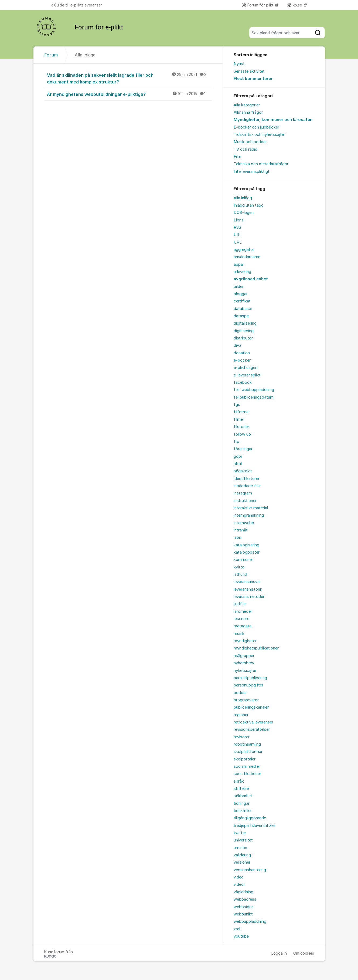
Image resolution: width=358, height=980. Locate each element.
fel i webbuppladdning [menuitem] (254, 390)
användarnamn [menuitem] (247, 257)
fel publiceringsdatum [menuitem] (254, 397)
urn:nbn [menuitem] (240, 848)
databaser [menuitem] (243, 309)
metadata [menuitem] (243, 626)
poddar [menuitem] (240, 693)
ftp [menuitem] (236, 442)
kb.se (295, 5)
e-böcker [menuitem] (242, 360)
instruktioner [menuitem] (245, 501)
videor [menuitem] (239, 884)
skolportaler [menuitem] (245, 759)
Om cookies (304, 953)
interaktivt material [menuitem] (251, 508)
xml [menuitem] (237, 929)
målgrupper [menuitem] (244, 656)
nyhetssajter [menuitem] (245, 671)
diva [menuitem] (237, 345)
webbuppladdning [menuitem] (250, 921)
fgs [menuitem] (237, 405)
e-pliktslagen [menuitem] (246, 368)
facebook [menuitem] (243, 382)
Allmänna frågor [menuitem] (248, 112)
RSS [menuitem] (237, 227)
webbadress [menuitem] (245, 899)
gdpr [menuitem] (238, 456)
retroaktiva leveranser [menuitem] (253, 722)
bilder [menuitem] (239, 287)
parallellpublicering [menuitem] (250, 678)
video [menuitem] (239, 877)
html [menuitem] (238, 464)
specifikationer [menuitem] (247, 774)
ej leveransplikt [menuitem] (247, 375)
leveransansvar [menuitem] (247, 582)
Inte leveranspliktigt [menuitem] (252, 171)
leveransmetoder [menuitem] (249, 597)
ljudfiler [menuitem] (240, 604)
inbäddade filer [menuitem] (247, 486)
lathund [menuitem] (240, 574)
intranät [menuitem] (241, 530)
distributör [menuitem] (243, 338)
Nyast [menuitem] (239, 64)
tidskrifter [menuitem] (243, 811)
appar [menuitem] (239, 264)
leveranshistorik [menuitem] (248, 589)
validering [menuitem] (242, 855)
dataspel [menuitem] (242, 316)
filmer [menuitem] (239, 419)
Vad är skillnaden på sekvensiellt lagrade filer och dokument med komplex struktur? (129, 78)
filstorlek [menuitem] (242, 427)
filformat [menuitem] (242, 412)
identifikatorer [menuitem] (247, 479)
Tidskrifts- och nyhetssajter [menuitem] (259, 134)
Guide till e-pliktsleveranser (77, 5)
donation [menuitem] (242, 353)
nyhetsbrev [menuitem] (244, 663)
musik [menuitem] (239, 634)
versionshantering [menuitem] (250, 870)
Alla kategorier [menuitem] (247, 105)
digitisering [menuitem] (244, 331)
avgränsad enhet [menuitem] (251, 279)
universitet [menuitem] (243, 840)
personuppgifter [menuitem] (248, 685)
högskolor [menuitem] (243, 471)
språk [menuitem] (239, 781)
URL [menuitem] (238, 242)
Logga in (279, 953)
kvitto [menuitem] (239, 567)
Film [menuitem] (237, 157)
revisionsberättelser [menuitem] (252, 729)
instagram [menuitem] (243, 493)
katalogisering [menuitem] (246, 545)
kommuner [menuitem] (243, 560)
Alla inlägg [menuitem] (243, 198)
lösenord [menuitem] (242, 619)
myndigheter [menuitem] (245, 641)
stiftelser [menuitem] (242, 789)
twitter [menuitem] (240, 833)
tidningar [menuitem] (242, 803)
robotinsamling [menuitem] (247, 744)
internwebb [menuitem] (244, 523)
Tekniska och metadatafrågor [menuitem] (261, 164)
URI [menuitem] (237, 235)
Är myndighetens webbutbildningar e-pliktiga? (129, 94)
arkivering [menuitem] (242, 272)
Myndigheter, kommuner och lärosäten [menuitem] (273, 120)
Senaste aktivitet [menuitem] (249, 71)
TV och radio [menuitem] (246, 149)
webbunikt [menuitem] (243, 914)
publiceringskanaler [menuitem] (251, 707)
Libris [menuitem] (239, 220)
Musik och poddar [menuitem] (250, 142)
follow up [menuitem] (242, 434)
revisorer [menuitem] (242, 737)
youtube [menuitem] (241, 936)
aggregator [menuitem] (244, 250)
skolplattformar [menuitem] (248, 752)
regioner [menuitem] (241, 715)
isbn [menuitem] (237, 537)
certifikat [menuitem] (242, 301)
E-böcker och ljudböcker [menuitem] (256, 127)
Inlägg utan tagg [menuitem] (249, 205)
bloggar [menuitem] (241, 294)
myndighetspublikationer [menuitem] (256, 648)
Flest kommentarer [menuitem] (253, 79)
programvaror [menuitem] (246, 700)
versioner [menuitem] (242, 862)
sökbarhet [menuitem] (243, 796)
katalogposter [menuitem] (247, 552)
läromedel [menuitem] (243, 611)
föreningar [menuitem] (243, 449)
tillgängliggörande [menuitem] (250, 818)
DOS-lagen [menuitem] (244, 213)
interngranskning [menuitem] (249, 515)
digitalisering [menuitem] (245, 323)
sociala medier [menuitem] (247, 766)
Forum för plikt (258, 5)
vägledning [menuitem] (243, 892)
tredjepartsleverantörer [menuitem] (255, 826)
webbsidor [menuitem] (243, 907)
